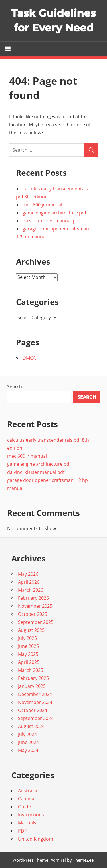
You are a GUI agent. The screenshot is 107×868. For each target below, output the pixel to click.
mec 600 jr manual (42, 205)
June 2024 (28, 742)
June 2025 (28, 646)
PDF (22, 831)
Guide (24, 807)
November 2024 (35, 702)
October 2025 (33, 614)
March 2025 (31, 670)
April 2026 (29, 582)
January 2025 (32, 686)
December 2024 (35, 694)
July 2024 (27, 734)
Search (15, 387)
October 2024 (33, 710)
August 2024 (31, 726)
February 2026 (33, 598)
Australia (28, 791)
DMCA (29, 358)
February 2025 (33, 678)
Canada (26, 799)
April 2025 (29, 662)
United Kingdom (36, 839)
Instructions (31, 815)
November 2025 (35, 606)
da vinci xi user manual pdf (51, 221)
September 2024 (36, 718)
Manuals (27, 823)
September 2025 (36, 622)
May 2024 (28, 750)
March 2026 (31, 590)
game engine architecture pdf (54, 213)
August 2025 (31, 630)
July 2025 (27, 638)
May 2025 (28, 654)
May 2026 (28, 574)
